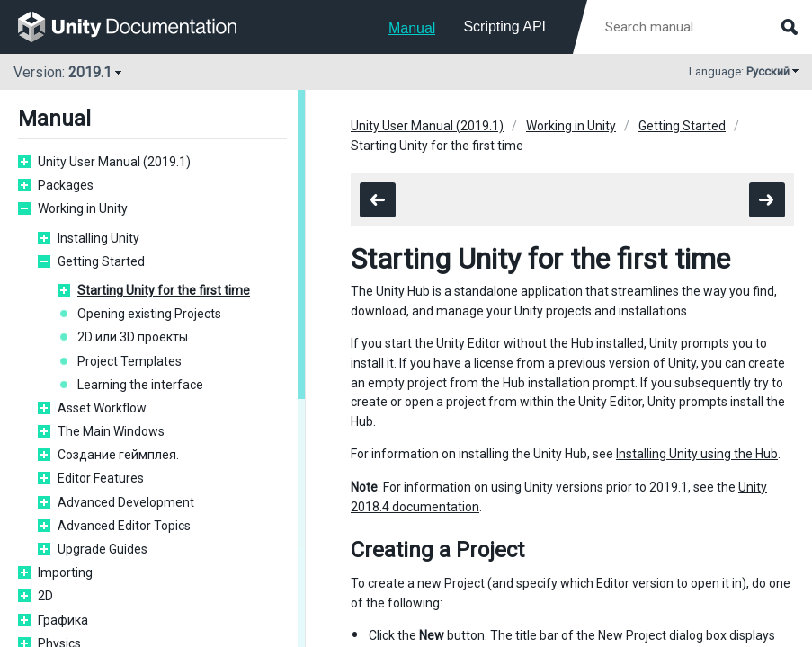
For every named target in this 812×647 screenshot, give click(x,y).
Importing (65, 572)
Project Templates (129, 361)
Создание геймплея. (118, 455)
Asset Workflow (102, 408)
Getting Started (101, 261)
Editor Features (101, 478)
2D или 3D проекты (133, 337)
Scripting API (504, 27)
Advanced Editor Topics (124, 526)
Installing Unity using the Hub (697, 454)
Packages (66, 185)
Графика (63, 620)
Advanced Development (126, 502)
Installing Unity (98, 238)
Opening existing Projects (149, 314)
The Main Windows (111, 431)
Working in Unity (83, 208)
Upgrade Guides (103, 549)
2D (45, 596)
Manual (412, 28)
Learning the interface (140, 385)
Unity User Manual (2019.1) (114, 162)
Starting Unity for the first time (164, 290)
